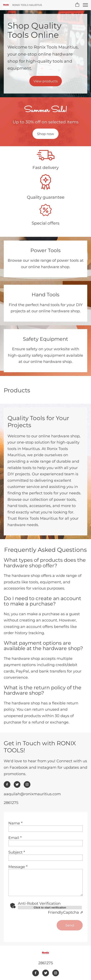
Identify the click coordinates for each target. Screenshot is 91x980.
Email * (15, 838)
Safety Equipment (45, 339)
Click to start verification (50, 908)
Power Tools (45, 250)
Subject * (17, 852)
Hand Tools (45, 295)
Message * (18, 867)
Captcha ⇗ (65, 912)
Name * (15, 823)
